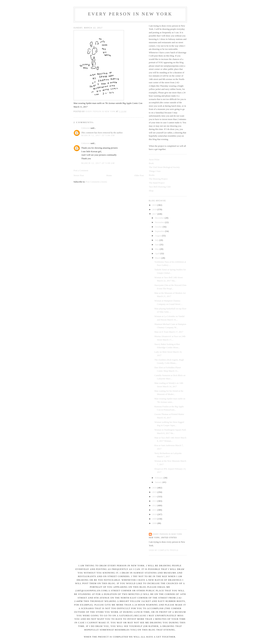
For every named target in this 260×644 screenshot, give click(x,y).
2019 (155, 205)
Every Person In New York (130, 14)
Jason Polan (154, 159)
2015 (155, 492)
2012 (155, 505)
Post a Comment (81, 170)
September (160, 231)
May (157, 249)
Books (152, 175)
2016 (155, 488)
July (157, 240)
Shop (151, 191)
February (159, 478)
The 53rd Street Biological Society (164, 167)
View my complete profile (164, 550)
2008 (155, 523)
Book (151, 163)
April (158, 253)
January (159, 482)
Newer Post (79, 175)
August (158, 236)
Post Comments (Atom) (96, 182)
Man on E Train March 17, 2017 (169, 332)
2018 (155, 209)
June (157, 245)
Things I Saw (155, 171)
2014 (155, 497)
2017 (155, 214)
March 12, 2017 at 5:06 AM (98, 135)
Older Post (139, 175)
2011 (155, 510)
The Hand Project (157, 183)
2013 (155, 501)
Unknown (86, 128)
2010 (155, 514)
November (160, 222)
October (159, 227)
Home (109, 175)
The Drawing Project (158, 179)
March (158, 258)
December (160, 218)
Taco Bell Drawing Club (160, 187)
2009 (155, 519)
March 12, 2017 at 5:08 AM (98, 163)
